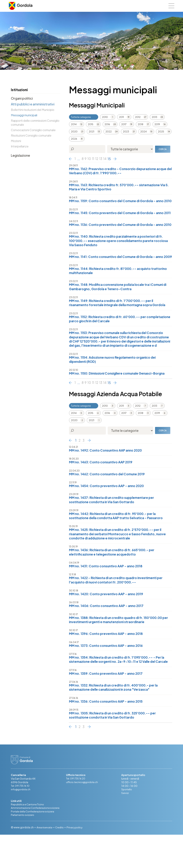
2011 (121, 117)
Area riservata (45, 861)
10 (90, 159)
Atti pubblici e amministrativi (33, 104)
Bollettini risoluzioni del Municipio (33, 110)
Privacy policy (76, 861)
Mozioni (16, 141)
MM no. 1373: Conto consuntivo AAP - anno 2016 (108, 673)
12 (98, 159)
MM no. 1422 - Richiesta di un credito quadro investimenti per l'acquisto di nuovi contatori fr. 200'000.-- (119, 607)
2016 (107, 124)
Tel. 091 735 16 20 (77, 811)
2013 (154, 117)
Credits (60, 861)
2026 (74, 139)
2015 (91, 124)
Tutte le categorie (81, 117)
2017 (124, 124)
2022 (109, 132)
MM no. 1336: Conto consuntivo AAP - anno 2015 (108, 734)
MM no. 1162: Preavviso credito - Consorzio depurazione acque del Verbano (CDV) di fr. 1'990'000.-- (120, 171)
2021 (91, 132)
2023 (126, 132)
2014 (74, 124)
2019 (157, 124)
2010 (105, 117)
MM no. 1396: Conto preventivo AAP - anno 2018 (108, 661)
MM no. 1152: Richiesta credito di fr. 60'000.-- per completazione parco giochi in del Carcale (110, 338)
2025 (161, 132)
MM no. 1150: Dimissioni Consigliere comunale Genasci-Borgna (120, 398)
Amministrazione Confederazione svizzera (36, 841)
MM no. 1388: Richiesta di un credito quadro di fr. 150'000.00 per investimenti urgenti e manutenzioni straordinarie (118, 647)
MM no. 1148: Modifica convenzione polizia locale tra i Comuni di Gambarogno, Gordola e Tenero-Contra (120, 306)
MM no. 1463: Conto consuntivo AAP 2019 (102, 487)
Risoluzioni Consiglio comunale (31, 135)
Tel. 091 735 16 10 (21, 819)
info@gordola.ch (21, 822)
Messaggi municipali (24, 115)
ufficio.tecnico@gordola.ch (83, 815)
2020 (74, 132)
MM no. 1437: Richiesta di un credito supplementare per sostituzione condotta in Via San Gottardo (114, 525)
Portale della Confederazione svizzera (33, 845)
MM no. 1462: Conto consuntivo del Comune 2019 (109, 499)
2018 (141, 124)
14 (106, 159)
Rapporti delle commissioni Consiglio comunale (35, 123)
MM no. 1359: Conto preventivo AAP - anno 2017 (108, 706)
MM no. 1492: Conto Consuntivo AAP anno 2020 (107, 475)
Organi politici (22, 98)
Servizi (125, 826)
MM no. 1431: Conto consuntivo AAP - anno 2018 (107, 593)
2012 (138, 117)
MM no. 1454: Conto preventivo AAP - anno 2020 (108, 511)
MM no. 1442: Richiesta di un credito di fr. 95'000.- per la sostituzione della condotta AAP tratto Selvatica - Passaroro (118, 542)
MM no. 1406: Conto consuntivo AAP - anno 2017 (108, 633)
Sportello (127, 822)
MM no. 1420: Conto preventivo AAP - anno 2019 (108, 621)
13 (102, 159)
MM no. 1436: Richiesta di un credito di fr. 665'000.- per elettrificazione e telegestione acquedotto (114, 578)
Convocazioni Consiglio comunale (33, 130)
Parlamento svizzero (23, 848)
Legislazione (20, 155)
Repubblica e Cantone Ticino (28, 837)
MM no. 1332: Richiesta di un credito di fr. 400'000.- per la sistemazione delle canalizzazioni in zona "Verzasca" (116, 720)
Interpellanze (20, 146)
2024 (144, 132)
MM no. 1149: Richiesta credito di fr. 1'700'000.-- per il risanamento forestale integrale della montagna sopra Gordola (120, 322)
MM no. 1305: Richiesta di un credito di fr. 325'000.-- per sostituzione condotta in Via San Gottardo (115, 748)
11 (94, 159)
